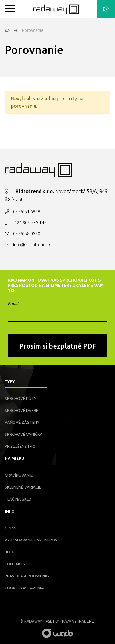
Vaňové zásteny (22, 422)
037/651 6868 (27, 212)
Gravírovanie (19, 475)
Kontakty (15, 564)
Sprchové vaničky (23, 434)
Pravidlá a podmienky (27, 576)
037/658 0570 (27, 234)
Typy (10, 381)
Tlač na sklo (18, 499)
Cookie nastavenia (24, 588)
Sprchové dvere (21, 410)
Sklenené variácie (23, 487)
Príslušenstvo (20, 446)
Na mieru (14, 458)
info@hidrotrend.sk (32, 245)
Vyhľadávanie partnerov (31, 540)
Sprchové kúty (20, 398)
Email (13, 304)
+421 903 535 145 (29, 223)
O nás (11, 528)
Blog (10, 552)
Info (10, 511)
